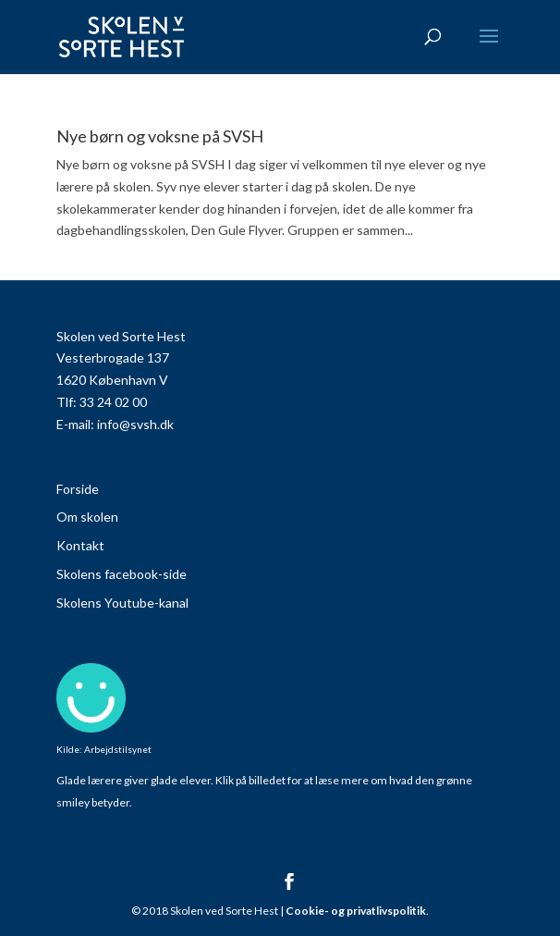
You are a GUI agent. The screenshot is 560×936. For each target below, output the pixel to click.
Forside (78, 489)
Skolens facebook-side (122, 574)
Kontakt (80, 545)
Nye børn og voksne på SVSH (160, 136)
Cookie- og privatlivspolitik (356, 911)
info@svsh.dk (135, 424)
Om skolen (87, 517)
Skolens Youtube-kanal (122, 603)
